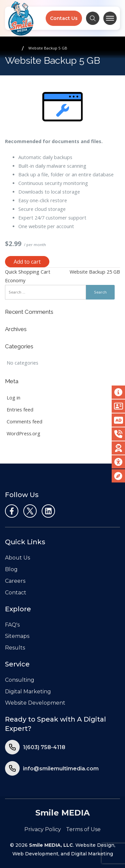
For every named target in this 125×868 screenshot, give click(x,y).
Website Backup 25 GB (95, 272)
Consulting (20, 680)
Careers (15, 581)
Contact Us (64, 18)
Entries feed (20, 410)
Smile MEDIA (62, 813)
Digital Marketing (28, 692)
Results (15, 648)
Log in (13, 398)
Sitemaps (17, 636)
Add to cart (27, 262)
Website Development (35, 703)
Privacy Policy (43, 829)
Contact (16, 593)
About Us (17, 558)
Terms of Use (83, 829)
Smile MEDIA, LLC (51, 845)
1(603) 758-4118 (44, 747)
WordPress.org (23, 434)
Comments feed (24, 422)
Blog (11, 569)
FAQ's (12, 625)
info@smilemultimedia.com (61, 769)
